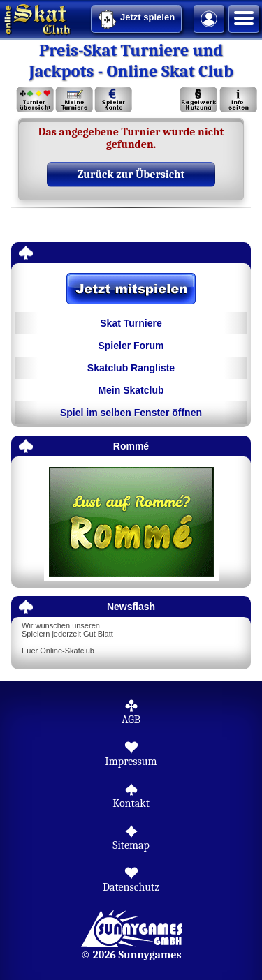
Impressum (131, 762)
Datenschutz (131, 887)
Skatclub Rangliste (131, 368)
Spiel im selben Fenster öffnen (131, 413)
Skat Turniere (131, 323)
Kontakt (131, 803)
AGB (131, 720)
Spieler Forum (131, 346)
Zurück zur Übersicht (131, 175)
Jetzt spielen (136, 20)
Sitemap (131, 845)
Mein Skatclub (131, 390)
